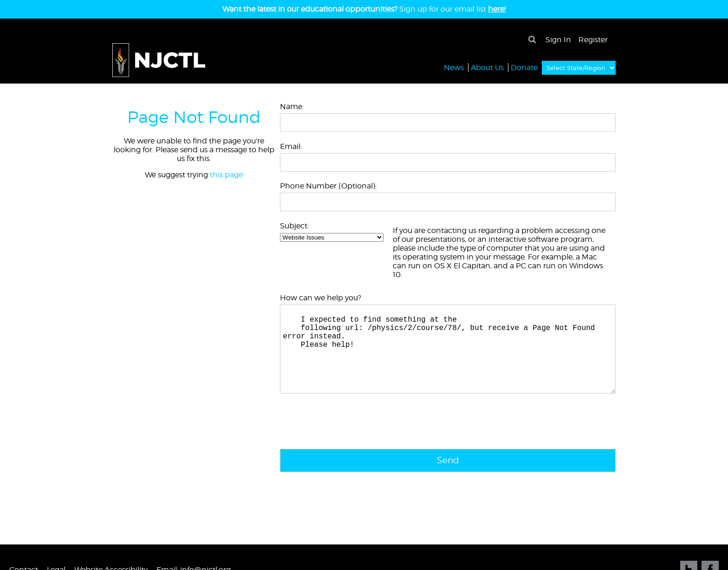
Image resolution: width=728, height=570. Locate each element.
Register (593, 40)
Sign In (558, 40)
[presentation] (351, 442)
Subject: (294, 226)
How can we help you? (321, 298)
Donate (524, 67)
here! (497, 9)
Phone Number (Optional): (328, 186)
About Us (487, 67)
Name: (292, 107)
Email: (291, 146)
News (454, 67)
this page (226, 175)
